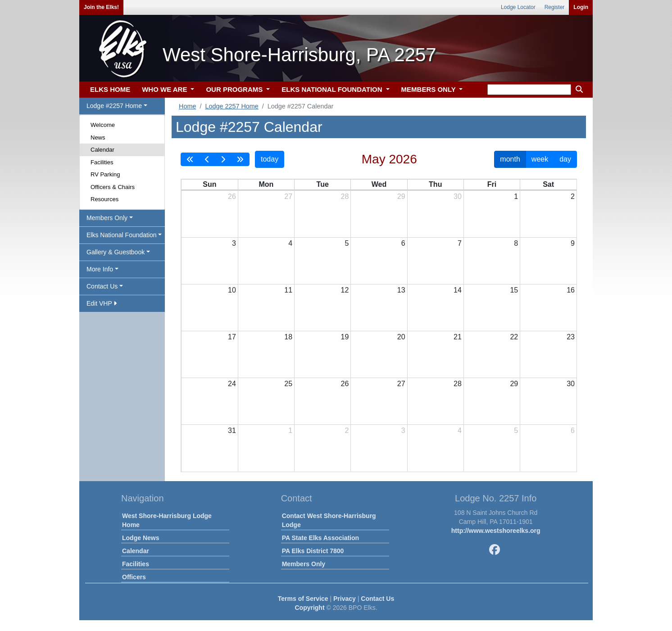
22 (514, 337)
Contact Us (377, 599)
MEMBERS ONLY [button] (429, 89)
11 (288, 290)
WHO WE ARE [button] (165, 89)
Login (581, 7)
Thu (435, 184)
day (565, 159)
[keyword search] (529, 90)
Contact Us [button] (102, 286)
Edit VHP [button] (102, 303)
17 (232, 337)
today (270, 159)
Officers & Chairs (113, 187)
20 (401, 337)
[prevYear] (190, 159)
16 (571, 290)
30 (458, 196)
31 (232, 430)
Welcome (103, 125)
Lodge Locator (518, 7)
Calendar (102, 150)
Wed (379, 184)
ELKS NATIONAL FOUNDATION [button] (333, 89)
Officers (134, 577)
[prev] (207, 159)
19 (345, 337)
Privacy (345, 599)
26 (232, 196)
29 (401, 196)
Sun (209, 184)
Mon (266, 184)
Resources (104, 199)
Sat (548, 184)
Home (187, 106)
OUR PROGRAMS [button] (235, 89)
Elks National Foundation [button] (122, 235)
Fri (492, 184)
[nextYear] (240, 159)
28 (345, 196)
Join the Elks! (101, 7)
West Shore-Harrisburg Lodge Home (167, 520)
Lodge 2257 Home (232, 106)
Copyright (309, 608)
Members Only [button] (107, 218)
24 (232, 384)
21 (458, 337)
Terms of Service (303, 599)
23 (571, 337)
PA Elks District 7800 (313, 551)
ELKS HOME (110, 89)
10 (232, 290)
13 (401, 290)
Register (555, 7)
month (510, 159)
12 (345, 290)
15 (514, 290)
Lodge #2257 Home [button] (114, 106)
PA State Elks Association (320, 538)
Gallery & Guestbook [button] (116, 252)
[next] (223, 159)
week (540, 159)
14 (458, 290)
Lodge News (141, 538)
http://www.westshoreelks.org (496, 531)
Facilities (102, 162)
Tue (323, 184)
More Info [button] (100, 269)
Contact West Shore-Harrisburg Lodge (329, 520)
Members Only (304, 564)
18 (288, 337)
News (98, 137)
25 (288, 384)
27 (288, 196)
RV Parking (105, 174)
